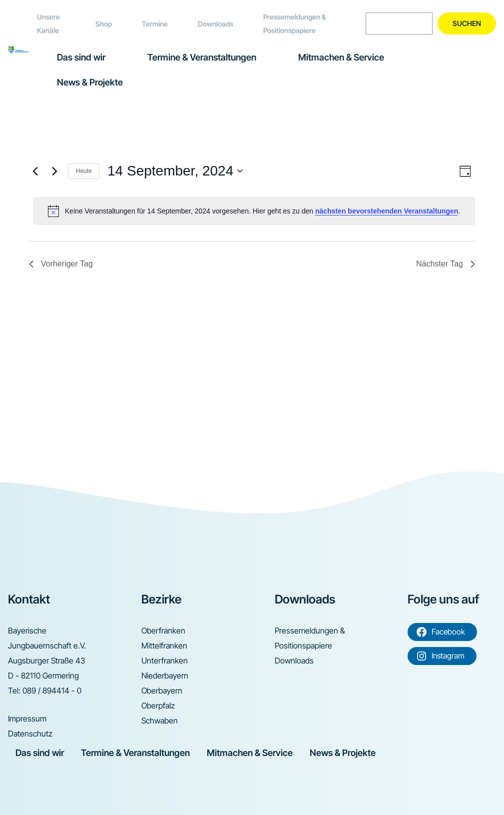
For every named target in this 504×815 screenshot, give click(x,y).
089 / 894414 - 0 (52, 690)
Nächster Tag (446, 264)
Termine (155, 24)
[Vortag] (35, 171)
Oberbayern (162, 690)
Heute (84, 171)
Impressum (27, 718)
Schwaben (160, 720)
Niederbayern (165, 675)
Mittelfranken (164, 645)
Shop (104, 24)
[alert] (254, 211)
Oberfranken (163, 630)
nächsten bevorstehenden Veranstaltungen (387, 211)
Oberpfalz (158, 705)
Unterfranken (165, 660)
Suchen (467, 23)
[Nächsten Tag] (54, 171)
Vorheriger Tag (61, 264)
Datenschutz (30, 733)
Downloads (216, 24)
